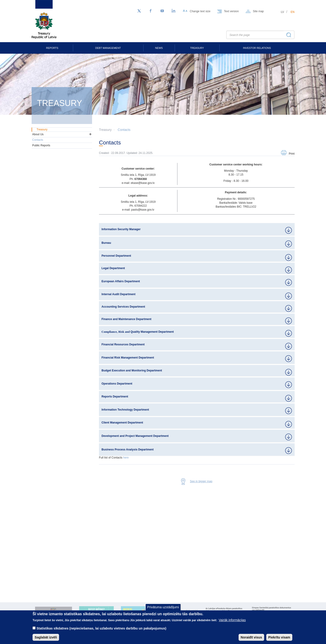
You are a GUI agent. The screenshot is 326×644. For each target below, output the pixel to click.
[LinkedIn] (174, 11)
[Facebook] (151, 11)
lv (282, 12)
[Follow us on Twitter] (139, 11)
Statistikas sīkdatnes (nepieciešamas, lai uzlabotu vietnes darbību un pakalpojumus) (101, 628)
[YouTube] (162, 11)
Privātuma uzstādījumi (163, 607)
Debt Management (108, 48)
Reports (52, 48)
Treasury (197, 48)
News (159, 48)
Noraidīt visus (251, 637)
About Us (38, 134)
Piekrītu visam (279, 637)
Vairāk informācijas (232, 620)
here (126, 458)
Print (292, 154)
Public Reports (41, 145)
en (293, 12)
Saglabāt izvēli (46, 637)
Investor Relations (257, 48)
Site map (258, 11)
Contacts (124, 130)
